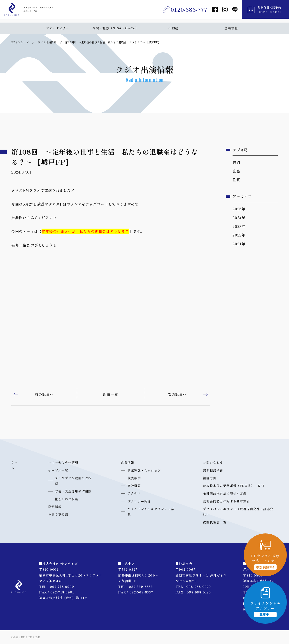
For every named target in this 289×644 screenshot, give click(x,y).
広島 (236, 171)
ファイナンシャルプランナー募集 (151, 512)
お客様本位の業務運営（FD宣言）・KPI (233, 486)
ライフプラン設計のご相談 (73, 481)
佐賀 (236, 180)
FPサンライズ (20, 42)
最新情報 (55, 507)
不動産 (173, 28)
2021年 (239, 244)
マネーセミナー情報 (63, 462)
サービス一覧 (58, 470)
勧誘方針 (210, 478)
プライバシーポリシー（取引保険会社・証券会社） (238, 512)
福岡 (236, 162)
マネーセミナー (58, 28)
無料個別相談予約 (270, 12)
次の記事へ (177, 394)
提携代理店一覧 (215, 522)
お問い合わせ (213, 462)
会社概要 (134, 486)
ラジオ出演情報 (47, 42)
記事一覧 (111, 394)
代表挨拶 (134, 478)
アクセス (134, 493)
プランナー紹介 (139, 501)
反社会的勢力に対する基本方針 (226, 501)
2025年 (239, 209)
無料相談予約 (213, 470)
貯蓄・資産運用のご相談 (73, 491)
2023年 (239, 226)
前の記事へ (44, 394)
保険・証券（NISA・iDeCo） (116, 28)
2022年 (239, 235)
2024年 (239, 218)
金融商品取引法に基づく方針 (225, 493)
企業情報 (231, 28)
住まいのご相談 (67, 499)
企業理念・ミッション (144, 470)
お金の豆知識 (58, 514)
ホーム (15, 465)
